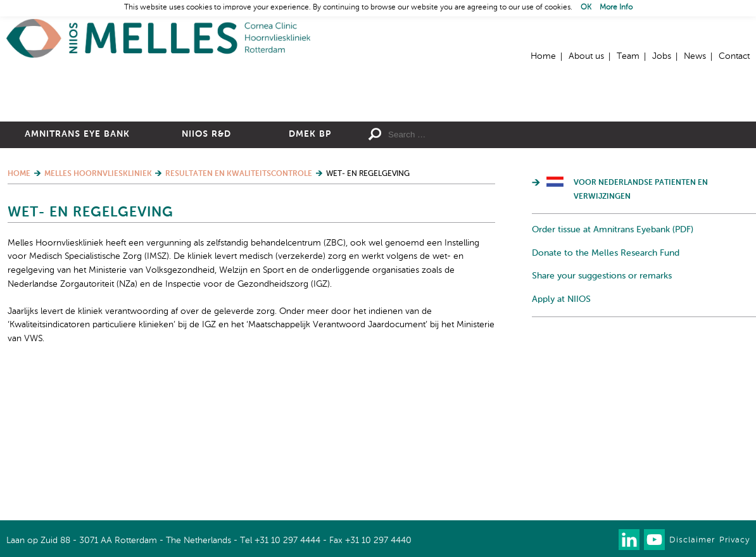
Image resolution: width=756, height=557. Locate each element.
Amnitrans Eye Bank (77, 272)
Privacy (734, 540)
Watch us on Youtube (654, 540)
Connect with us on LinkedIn (629, 540)
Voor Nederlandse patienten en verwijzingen (641, 328)
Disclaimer (692, 540)
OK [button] (586, 8)
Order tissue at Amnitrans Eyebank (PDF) (613, 368)
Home (158, 38)
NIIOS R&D (206, 272)
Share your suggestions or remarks (602, 414)
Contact (734, 56)
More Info (616, 8)
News (695, 56)
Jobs (662, 56)
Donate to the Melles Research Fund (606, 391)
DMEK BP (310, 272)
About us (586, 56)
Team (628, 56)
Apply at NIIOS (561, 437)
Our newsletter (604, 540)
